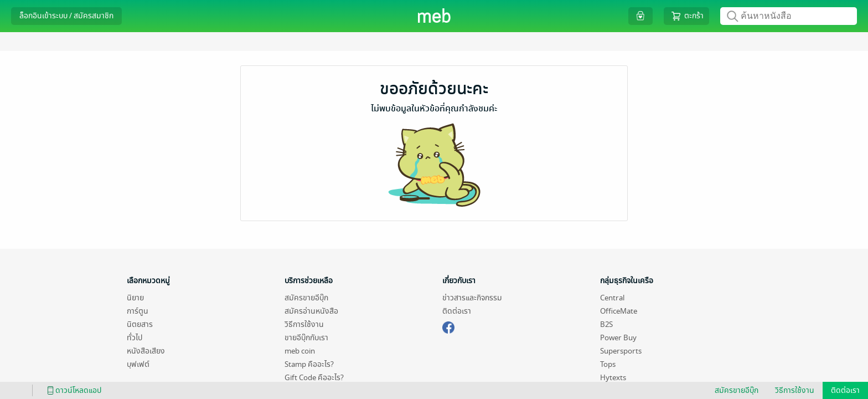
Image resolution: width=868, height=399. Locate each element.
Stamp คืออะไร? (309, 364)
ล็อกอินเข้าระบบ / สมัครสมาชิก (66, 16)
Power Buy (618, 338)
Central (612, 298)
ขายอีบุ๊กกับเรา (306, 338)
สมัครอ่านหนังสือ (311, 311)
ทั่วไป (135, 338)
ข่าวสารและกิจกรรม (472, 298)
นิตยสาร (140, 324)
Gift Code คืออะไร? (314, 378)
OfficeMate (619, 311)
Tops (608, 364)
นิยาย (135, 298)
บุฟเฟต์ (138, 364)
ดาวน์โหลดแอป (73, 390)
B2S (606, 324)
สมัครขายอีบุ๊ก (306, 298)
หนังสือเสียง (146, 351)
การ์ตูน (138, 311)
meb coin (300, 351)
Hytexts (613, 378)
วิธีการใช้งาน (304, 324)
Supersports (621, 351)
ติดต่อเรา (457, 311)
